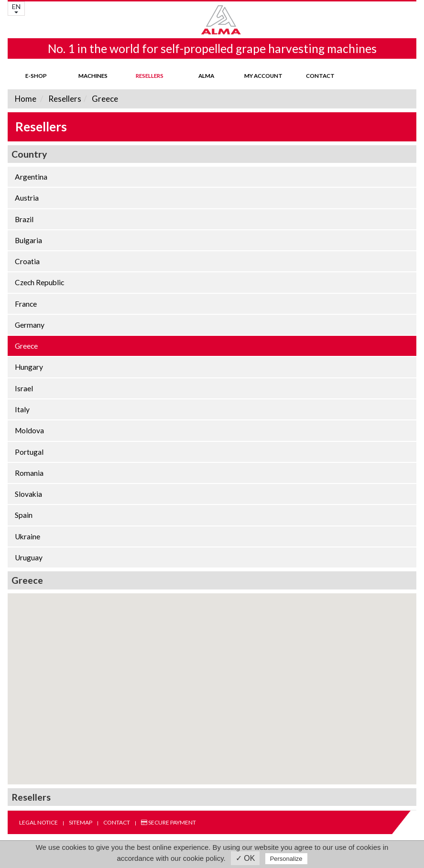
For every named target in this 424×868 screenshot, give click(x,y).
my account (263, 75)
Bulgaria (28, 240)
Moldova (29, 430)
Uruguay (29, 557)
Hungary (29, 367)
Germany (30, 325)
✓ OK (245, 858)
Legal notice (38, 822)
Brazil (24, 219)
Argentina (31, 177)
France (26, 304)
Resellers (150, 75)
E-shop (36, 75)
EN (16, 8)
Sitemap (81, 822)
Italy (22, 409)
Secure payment (169, 822)
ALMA (206, 75)
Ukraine (27, 536)
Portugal (29, 452)
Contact (320, 75)
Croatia (27, 261)
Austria (27, 198)
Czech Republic (39, 282)
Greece (104, 99)
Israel (24, 388)
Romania (29, 473)
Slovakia (28, 494)
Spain (24, 515)
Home (26, 99)
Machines (93, 75)
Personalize (286, 859)
